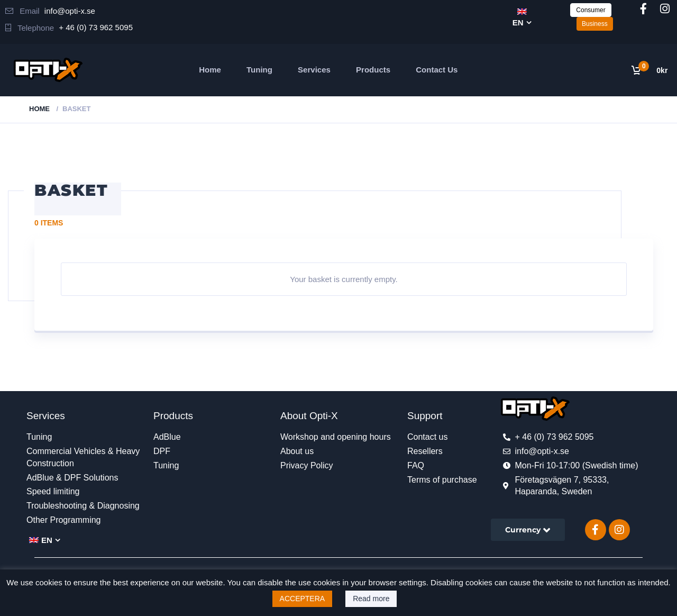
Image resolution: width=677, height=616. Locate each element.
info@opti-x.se (70, 11)
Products (373, 70)
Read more (371, 599)
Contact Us (437, 70)
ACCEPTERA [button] (303, 599)
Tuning (259, 70)
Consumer (591, 10)
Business (595, 24)
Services (314, 70)
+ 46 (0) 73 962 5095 (96, 27)
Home (210, 70)
